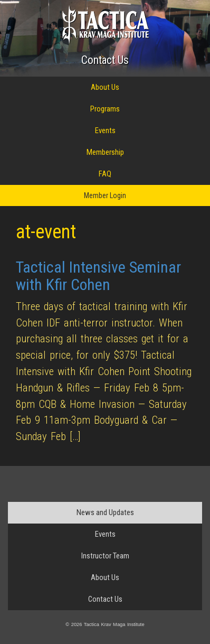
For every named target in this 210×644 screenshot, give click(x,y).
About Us (105, 87)
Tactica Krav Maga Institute (105, 25)
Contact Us (105, 60)
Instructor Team (105, 556)
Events (105, 130)
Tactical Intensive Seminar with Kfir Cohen (98, 276)
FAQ (105, 174)
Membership (105, 152)
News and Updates (105, 512)
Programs (105, 109)
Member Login (105, 195)
